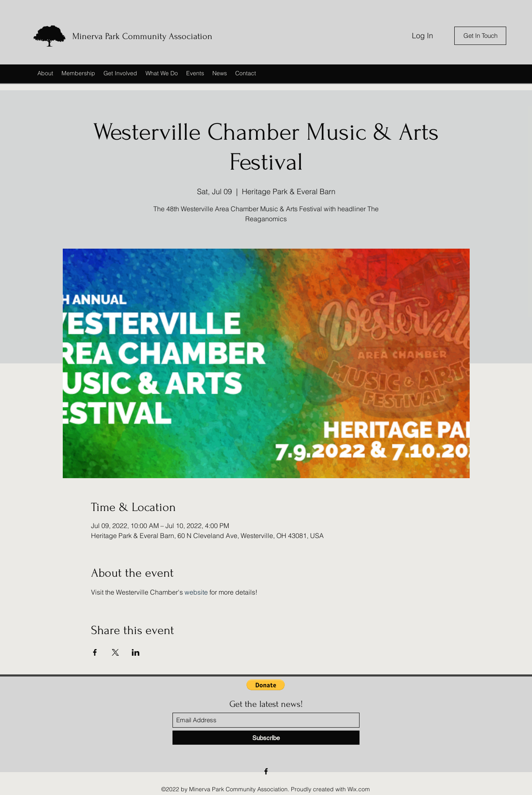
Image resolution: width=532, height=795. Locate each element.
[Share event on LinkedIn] (136, 652)
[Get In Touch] (480, 36)
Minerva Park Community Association (142, 36)
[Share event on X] (115, 652)
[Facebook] (266, 771)
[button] (266, 685)
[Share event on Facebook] (95, 652)
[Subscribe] (266, 738)
